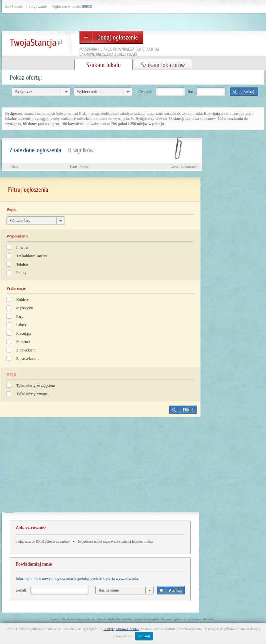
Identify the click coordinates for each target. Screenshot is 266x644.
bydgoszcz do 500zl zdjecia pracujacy (43, 541)
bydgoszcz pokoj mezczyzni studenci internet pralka (115, 541)
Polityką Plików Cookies (121, 629)
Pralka (21, 273)
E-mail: (21, 590)
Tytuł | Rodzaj (79, 167)
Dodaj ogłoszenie (111, 37)
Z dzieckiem (26, 350)
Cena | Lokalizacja (184, 167)
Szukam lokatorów (163, 65)
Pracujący (24, 333)
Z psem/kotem (27, 359)
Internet (22, 247)
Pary (20, 316)
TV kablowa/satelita (32, 256)
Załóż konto (14, 6)
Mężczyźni (25, 308)
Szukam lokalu (103, 65)
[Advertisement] (100, 467)
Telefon (22, 264)
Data (15, 167)
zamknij (144, 636)
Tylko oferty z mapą (32, 394)
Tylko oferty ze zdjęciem (36, 385)
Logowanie (38, 6)
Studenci (23, 342)
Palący (21, 325)
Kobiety (23, 300)
